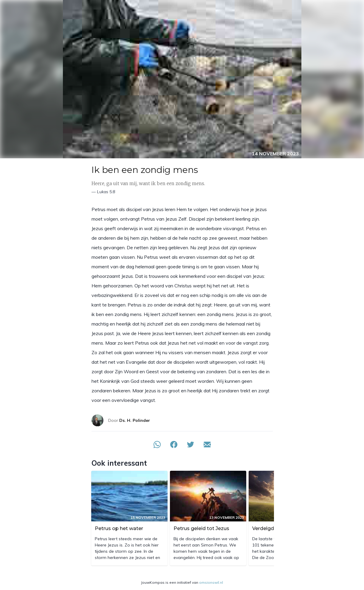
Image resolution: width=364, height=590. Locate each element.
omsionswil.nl (211, 582)
